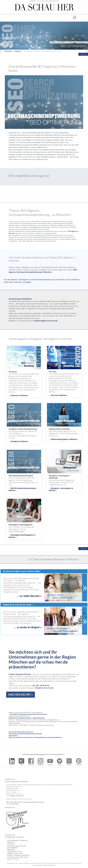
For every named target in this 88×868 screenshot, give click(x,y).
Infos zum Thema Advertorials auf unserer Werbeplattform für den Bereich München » (35, 737)
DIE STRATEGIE (12, 848)
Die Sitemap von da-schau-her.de (18, 857)
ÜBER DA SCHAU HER (15, 853)
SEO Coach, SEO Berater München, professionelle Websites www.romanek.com (25, 803)
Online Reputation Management (17, 840)
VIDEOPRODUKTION (15, 851)
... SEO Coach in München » (58, 395)
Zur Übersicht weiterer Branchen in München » (54, 559)
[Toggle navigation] (75, 18)
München (18, 51)
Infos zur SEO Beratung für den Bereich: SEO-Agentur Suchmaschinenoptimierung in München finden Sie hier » (25, 734)
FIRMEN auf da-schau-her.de (16, 846)
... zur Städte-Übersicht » (29, 596)
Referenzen (11, 850)
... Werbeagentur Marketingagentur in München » (22, 536)
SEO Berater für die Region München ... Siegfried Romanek (27, 718)
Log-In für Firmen (13, 859)
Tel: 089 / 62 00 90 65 (41, 685)
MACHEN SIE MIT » (21, 695)
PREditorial (11, 842)
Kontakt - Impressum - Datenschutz (18, 855)
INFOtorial (8, 51)
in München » (24, 441)
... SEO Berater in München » (19, 395)
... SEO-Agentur (14, 441)
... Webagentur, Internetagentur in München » (61, 489)
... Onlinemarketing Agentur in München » (63, 439)
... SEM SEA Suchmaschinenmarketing (22, 488)
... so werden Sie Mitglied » (28, 627)
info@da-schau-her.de (44, 688)
